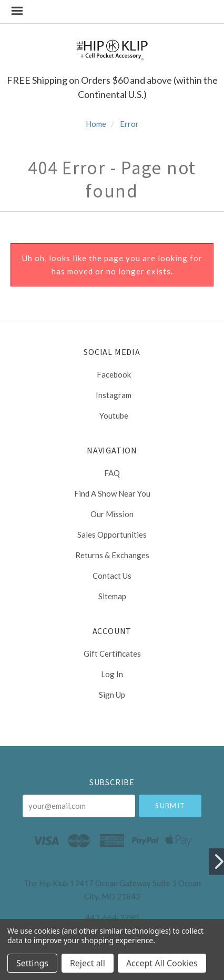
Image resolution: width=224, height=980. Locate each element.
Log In (112, 674)
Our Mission (112, 514)
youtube (112, 415)
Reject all (88, 963)
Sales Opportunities (112, 534)
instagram (112, 395)
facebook (112, 374)
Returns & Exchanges (112, 555)
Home (96, 124)
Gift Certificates (112, 654)
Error (129, 124)
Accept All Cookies (162, 963)
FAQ (112, 473)
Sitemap (112, 596)
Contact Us (112, 576)
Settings (32, 963)
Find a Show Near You (112, 493)
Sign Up (112, 694)
